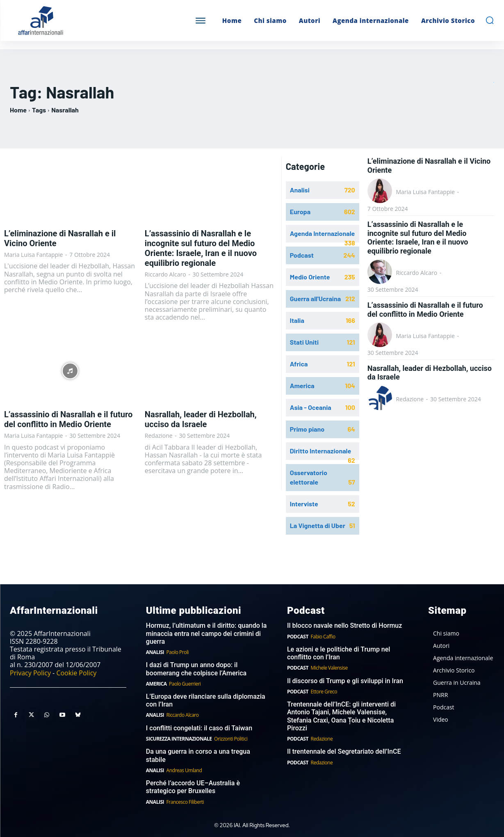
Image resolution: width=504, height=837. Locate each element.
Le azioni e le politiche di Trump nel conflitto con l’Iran (339, 653)
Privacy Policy (30, 673)
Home (18, 110)
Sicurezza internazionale (179, 739)
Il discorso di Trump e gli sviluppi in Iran (345, 681)
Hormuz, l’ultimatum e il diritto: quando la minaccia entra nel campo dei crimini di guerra (206, 633)
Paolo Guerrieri (185, 684)
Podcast (298, 637)
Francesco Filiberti (185, 802)
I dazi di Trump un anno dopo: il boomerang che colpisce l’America (196, 669)
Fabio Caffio (323, 637)
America (156, 684)
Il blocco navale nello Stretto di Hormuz (344, 625)
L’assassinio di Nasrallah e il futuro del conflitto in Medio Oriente (68, 419)
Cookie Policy (76, 673)
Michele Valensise (329, 668)
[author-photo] (381, 192)
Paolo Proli (178, 652)
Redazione (159, 436)
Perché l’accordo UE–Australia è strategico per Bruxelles (193, 787)
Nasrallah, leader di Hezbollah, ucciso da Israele (201, 419)
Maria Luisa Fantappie (33, 255)
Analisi (155, 652)
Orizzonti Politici (231, 739)
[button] (490, 20)
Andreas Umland (184, 770)
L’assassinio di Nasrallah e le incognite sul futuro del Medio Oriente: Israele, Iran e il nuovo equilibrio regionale (201, 248)
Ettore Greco (324, 692)
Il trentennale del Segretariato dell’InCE (344, 751)
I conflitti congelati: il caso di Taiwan (199, 728)
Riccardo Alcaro (165, 274)
